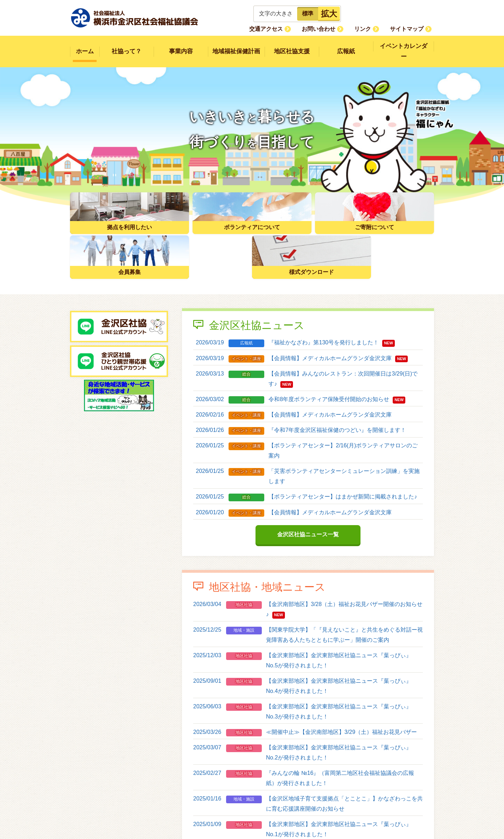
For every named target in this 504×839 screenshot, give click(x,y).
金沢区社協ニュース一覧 (308, 482)
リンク (370, 29)
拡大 (329, 14)
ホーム (85, 46)
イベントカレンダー (404, 46)
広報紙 (346, 46)
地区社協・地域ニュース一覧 (308, 804)
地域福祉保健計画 (236, 46)
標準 (308, 13)
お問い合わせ (331, 29)
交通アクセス (284, 29)
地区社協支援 (292, 46)
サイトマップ (409, 29)
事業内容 (181, 46)
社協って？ (127, 46)
